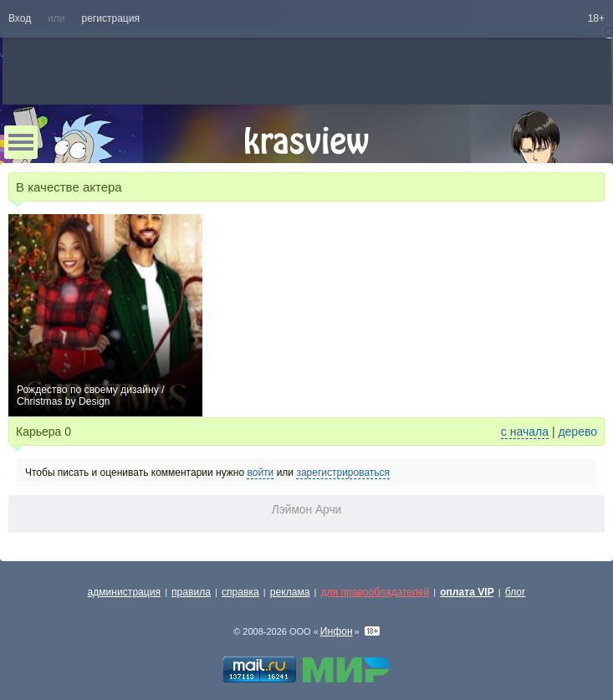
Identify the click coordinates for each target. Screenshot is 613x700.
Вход (20, 18)
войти (260, 473)
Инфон (337, 631)
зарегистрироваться (343, 473)
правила (191, 592)
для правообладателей (375, 592)
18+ (596, 18)
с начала (525, 432)
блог (516, 592)
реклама (290, 592)
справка (240, 592)
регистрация (111, 18)
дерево (577, 432)
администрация (125, 592)
